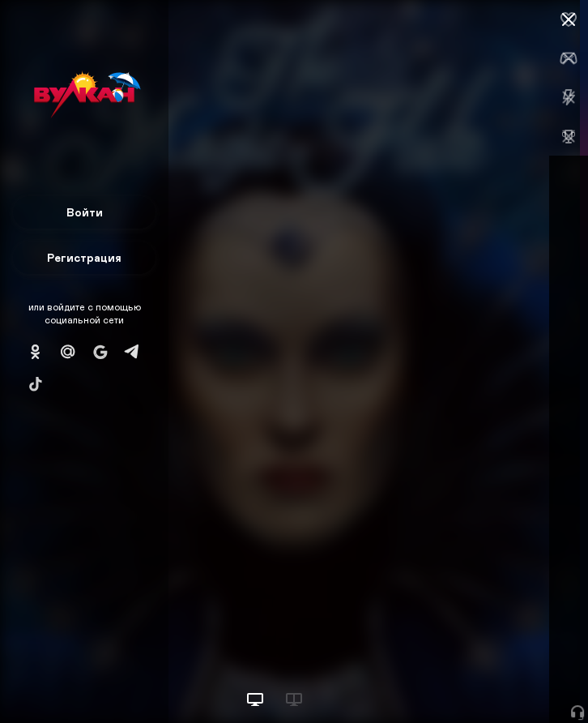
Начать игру (465, 680)
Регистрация (84, 257)
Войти (85, 212)
